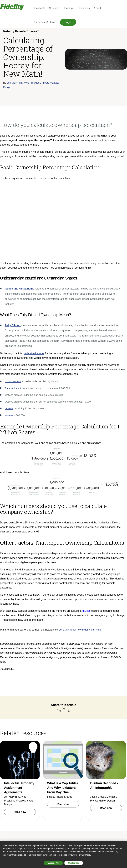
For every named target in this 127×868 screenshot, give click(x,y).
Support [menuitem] (117, 781)
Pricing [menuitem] (69, 8)
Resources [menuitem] (83, 8)
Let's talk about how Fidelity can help (80, 567)
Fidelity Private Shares (60, 733)
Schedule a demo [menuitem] (93, 781)
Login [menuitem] (68, 22)
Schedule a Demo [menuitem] (45, 22)
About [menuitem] (97, 8)
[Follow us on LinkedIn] (111, 818)
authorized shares (34, 291)
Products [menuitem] (40, 8)
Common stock (13, 319)
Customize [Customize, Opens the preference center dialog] (74, 863)
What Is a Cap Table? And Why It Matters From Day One (63, 723)
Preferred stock (13, 325)
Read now (20, 748)
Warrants (10, 353)
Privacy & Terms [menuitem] (113, 793)
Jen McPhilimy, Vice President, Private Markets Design (19, 736)
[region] (63, 854)
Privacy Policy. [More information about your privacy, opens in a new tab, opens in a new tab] (85, 855)
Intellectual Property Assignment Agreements (19, 723)
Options (9, 346)
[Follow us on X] (117, 818)
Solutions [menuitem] (55, 8)
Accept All (53, 863)
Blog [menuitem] (108, 781)
